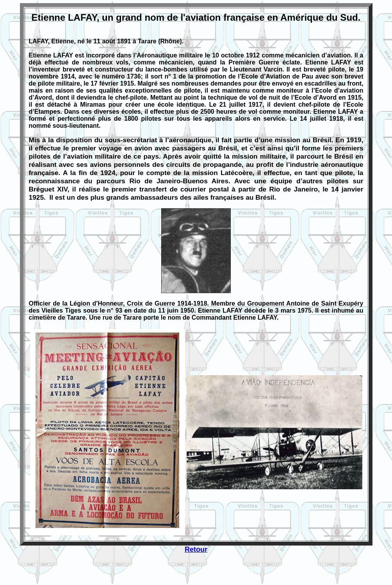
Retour (196, 549)
